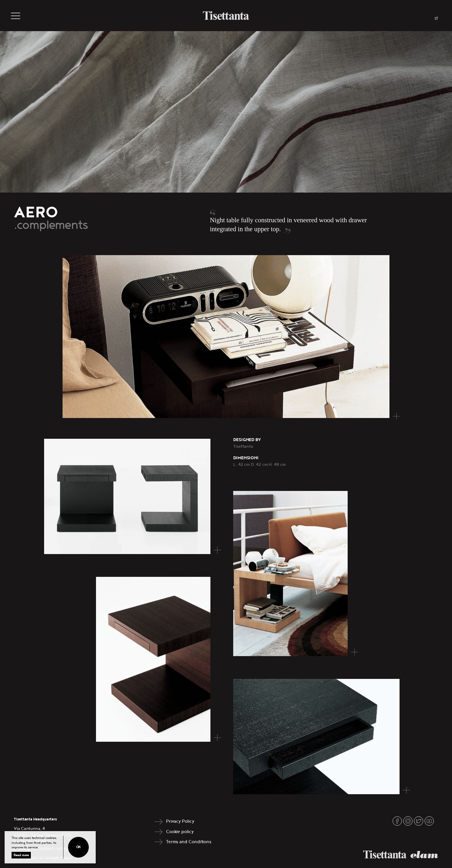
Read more (21, 855)
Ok (79, 847)
